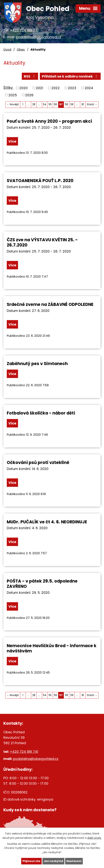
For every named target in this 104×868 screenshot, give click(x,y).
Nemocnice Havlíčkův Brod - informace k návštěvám (52, 648)
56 (55, 105)
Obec (21, 50)
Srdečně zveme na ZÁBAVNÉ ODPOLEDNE (50, 304)
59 (72, 105)
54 (45, 105)
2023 (72, 88)
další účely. (95, 838)
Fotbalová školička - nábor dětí (41, 413)
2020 (23, 88)
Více (12, 141)
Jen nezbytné (53, 861)
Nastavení (74, 861)
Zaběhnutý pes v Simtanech (37, 364)
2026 (29, 95)
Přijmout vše (31, 861)
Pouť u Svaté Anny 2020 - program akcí (49, 121)
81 (83, 105)
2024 (89, 88)
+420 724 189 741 (24, 30)
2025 (13, 95)
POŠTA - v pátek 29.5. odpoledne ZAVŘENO (42, 584)
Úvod (7, 50)
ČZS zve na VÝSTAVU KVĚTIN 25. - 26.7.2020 (42, 243)
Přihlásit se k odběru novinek (70, 76)
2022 (56, 88)
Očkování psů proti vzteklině (38, 463)
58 (66, 105)
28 (34, 105)
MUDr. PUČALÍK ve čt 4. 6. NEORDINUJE (47, 522)
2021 (39, 88)
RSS (30, 76)
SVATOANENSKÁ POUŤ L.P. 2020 (40, 181)
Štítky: (8, 88)
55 (50, 105)
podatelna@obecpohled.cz (38, 37)
